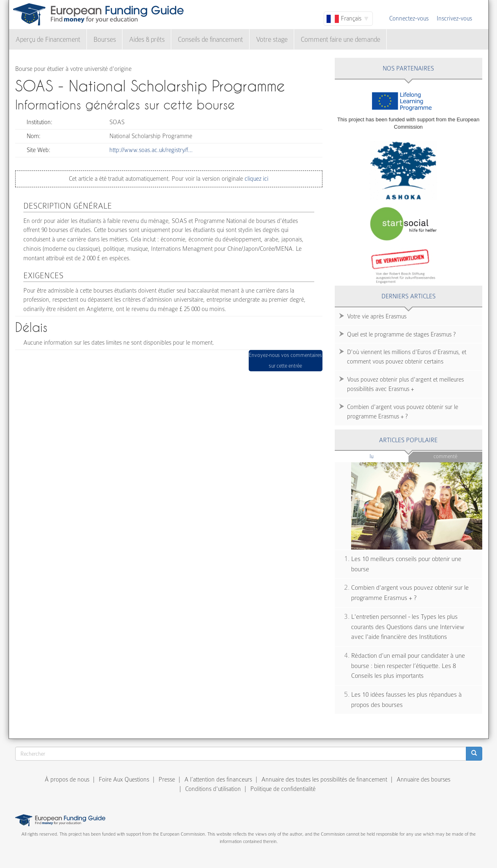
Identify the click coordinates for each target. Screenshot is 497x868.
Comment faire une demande (340, 40)
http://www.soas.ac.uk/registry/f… (151, 150)
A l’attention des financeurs (218, 779)
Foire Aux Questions (124, 779)
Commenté (445, 456)
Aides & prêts (147, 40)
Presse (167, 779)
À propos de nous (67, 779)
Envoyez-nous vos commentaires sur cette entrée (285, 360)
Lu (385, 456)
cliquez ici (256, 179)
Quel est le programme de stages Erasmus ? (401, 334)
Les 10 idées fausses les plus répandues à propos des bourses (406, 700)
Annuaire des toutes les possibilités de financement (324, 779)
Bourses (105, 40)
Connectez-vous (409, 18)
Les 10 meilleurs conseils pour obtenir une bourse (406, 564)
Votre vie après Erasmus (377, 316)
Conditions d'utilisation (213, 789)
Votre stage (272, 40)
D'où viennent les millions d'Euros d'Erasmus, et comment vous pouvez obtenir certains (407, 357)
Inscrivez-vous (454, 18)
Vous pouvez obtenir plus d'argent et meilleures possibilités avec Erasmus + (405, 384)
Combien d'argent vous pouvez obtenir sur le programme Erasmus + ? (403, 412)
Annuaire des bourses (423, 779)
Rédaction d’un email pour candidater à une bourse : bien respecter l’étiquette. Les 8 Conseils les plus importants (408, 666)
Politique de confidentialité (283, 789)
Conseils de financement (210, 40)
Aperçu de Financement (48, 40)
